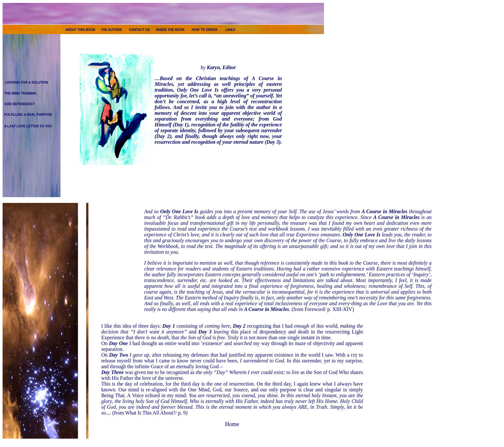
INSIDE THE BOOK (170, 30)
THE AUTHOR (111, 30)
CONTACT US (139, 30)
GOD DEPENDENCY (20, 104)
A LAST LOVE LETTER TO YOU (28, 126)
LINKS (230, 30)
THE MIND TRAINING (20, 93)
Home (232, 424)
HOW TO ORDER (205, 30)
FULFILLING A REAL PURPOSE (28, 115)
